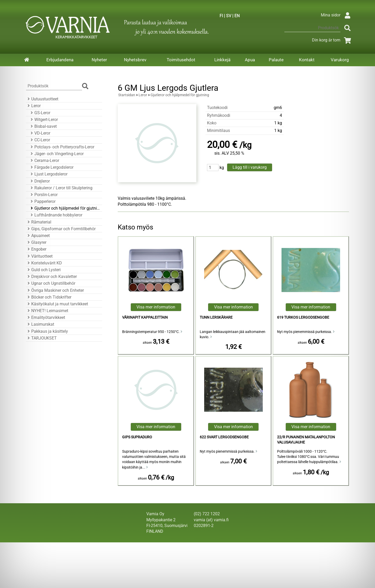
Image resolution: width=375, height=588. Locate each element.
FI (221, 16)
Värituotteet (39, 256)
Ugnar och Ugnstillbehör (51, 283)
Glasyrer (36, 242)
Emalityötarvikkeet (46, 317)
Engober (36, 249)
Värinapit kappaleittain (145, 317)
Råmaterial (39, 222)
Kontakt (307, 60)
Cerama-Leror (44, 160)
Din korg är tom (332, 40)
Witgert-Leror (43, 120)
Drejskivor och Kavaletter (51, 277)
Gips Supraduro (137, 437)
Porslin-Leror (43, 195)
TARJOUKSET (41, 338)
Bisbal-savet (43, 126)
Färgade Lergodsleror (51, 167)
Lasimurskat (40, 324)
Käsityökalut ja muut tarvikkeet (57, 304)
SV (229, 16)
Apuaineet (38, 236)
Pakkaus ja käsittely (47, 331)
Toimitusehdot (181, 60)
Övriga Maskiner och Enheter (55, 290)
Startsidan (127, 95)
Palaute (276, 60)
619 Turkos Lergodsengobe (303, 317)
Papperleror (42, 201)
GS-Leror (40, 113)
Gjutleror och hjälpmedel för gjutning (65, 208)
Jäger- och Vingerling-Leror (56, 154)
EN (237, 16)
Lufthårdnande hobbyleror (56, 215)
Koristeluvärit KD (44, 263)
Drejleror (39, 181)
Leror (33, 106)
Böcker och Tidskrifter (49, 297)
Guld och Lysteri (43, 270)
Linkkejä (222, 60)
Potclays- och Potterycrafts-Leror (62, 147)
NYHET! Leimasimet (47, 311)
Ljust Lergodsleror (48, 174)
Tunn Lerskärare (216, 317)
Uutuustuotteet (42, 99)
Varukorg (340, 60)
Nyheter (99, 60)
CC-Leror (40, 140)
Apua (250, 60)
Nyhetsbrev (135, 60)
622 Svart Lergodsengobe (224, 437)
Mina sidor (337, 15)
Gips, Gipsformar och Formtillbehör (61, 229)
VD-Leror (40, 133)
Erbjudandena (60, 60)
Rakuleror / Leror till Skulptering (61, 188)
